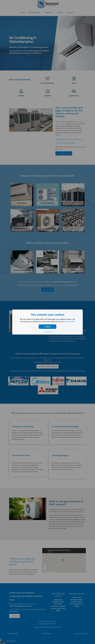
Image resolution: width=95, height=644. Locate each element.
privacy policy (70, 321)
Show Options (47, 332)
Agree (47, 327)
